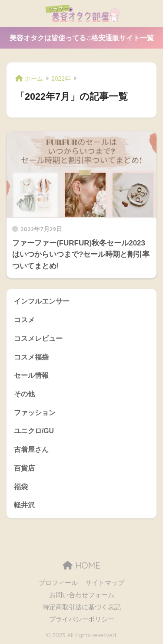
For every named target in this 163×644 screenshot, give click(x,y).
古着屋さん (31, 449)
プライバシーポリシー (82, 619)
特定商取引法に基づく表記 (82, 607)
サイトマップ (105, 583)
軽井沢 (24, 505)
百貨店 (24, 468)
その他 (24, 394)
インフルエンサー (42, 301)
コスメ (24, 320)
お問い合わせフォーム (82, 595)
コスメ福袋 (31, 357)
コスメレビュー (38, 338)
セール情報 (31, 375)
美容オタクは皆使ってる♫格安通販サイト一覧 (82, 38)
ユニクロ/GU (34, 431)
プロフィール (58, 583)
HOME (81, 565)
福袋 (21, 487)
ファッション (35, 413)
